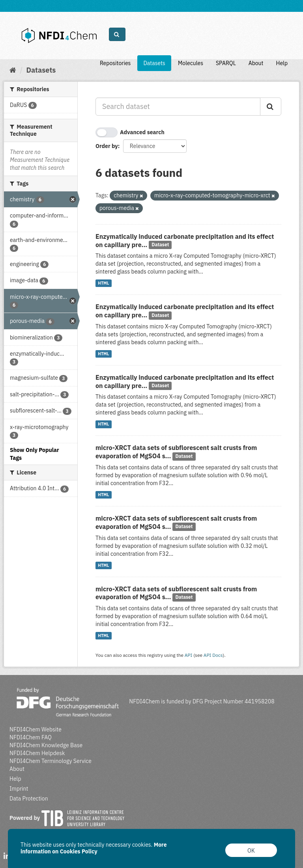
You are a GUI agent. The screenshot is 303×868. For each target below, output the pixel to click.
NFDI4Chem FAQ (31, 737)
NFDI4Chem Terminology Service (50, 761)
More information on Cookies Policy (94, 848)
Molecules (191, 63)
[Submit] (271, 107)
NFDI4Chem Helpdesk (37, 753)
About (256, 63)
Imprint (19, 789)
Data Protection (29, 799)
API (189, 655)
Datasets (154, 63)
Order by (107, 146)
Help (282, 63)
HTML (103, 283)
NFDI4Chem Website (36, 729)
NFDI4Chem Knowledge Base (46, 745)
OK (251, 851)
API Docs (213, 655)
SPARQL (226, 63)
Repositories (115, 63)
